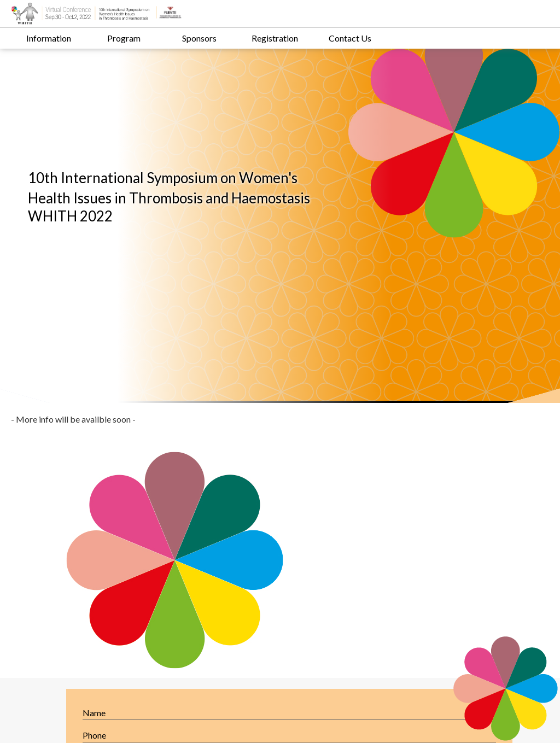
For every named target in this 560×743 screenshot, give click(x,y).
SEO (446, 726)
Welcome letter (81, 602)
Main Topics (187, 602)
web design (406, 726)
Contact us (185, 614)
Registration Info (84, 614)
